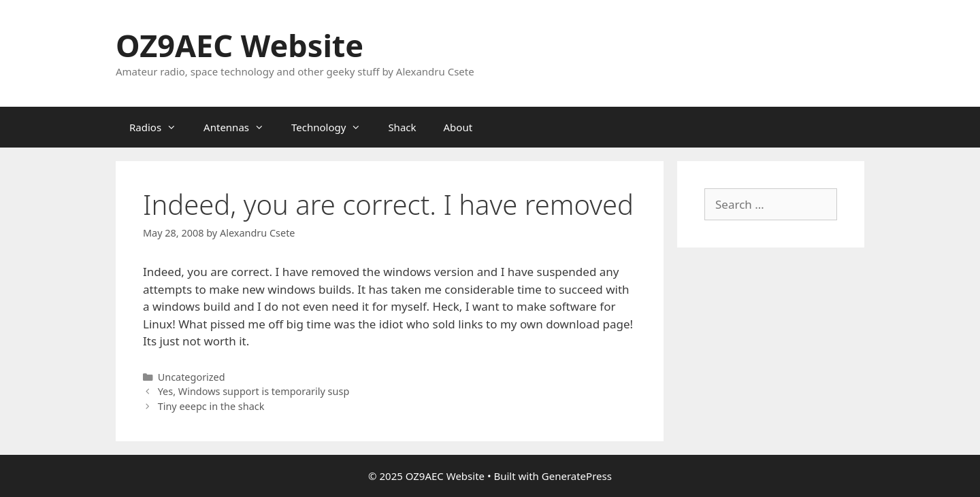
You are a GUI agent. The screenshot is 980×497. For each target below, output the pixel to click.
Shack (402, 127)
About (458, 127)
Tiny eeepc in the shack (211, 406)
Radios (160, 127)
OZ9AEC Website (240, 45)
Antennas (241, 127)
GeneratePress (577, 476)
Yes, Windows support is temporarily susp (254, 391)
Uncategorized (192, 377)
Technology (333, 127)
